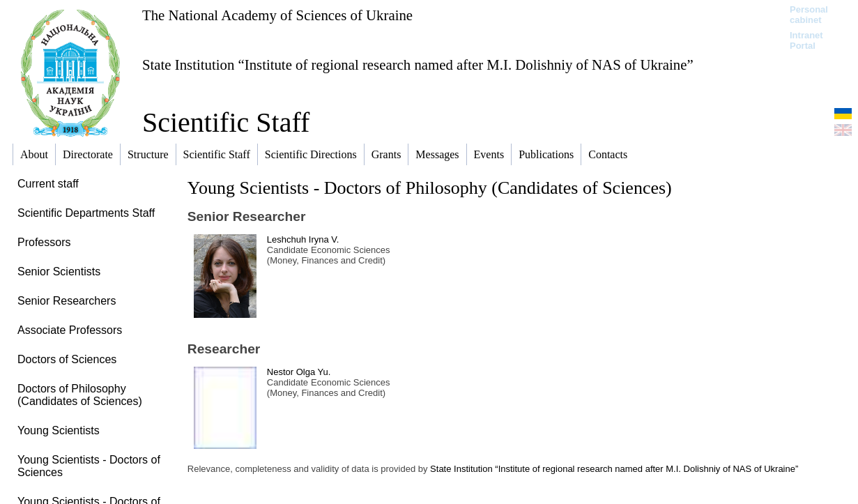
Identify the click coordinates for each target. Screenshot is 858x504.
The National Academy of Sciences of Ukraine (277, 15)
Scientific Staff (226, 122)
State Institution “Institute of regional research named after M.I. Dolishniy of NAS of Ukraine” (418, 64)
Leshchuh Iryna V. (303, 239)
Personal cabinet (809, 15)
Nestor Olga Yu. (299, 372)
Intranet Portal (806, 40)
